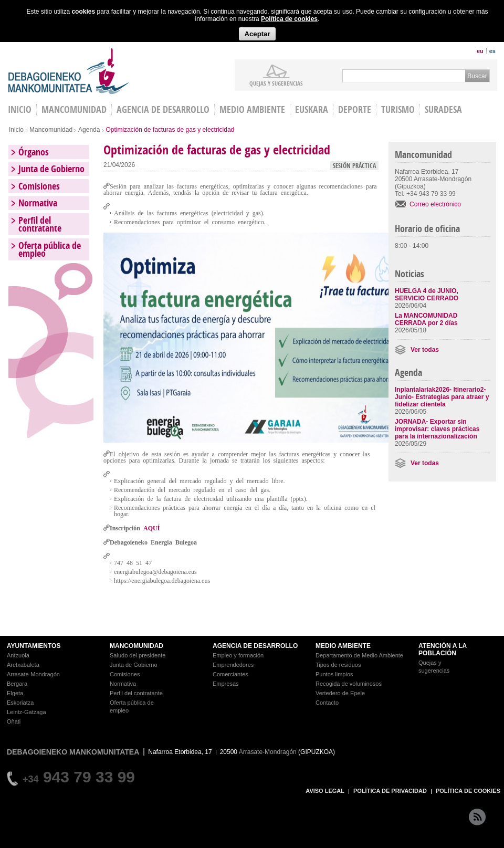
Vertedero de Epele (340, 693)
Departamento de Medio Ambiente (359, 655)
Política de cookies (289, 19)
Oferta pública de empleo (50, 249)
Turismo (398, 109)
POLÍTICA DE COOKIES (468, 791)
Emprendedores (233, 665)
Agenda (89, 130)
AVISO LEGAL (325, 791)
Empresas (226, 684)
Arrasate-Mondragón (33, 674)
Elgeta (15, 693)
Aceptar (257, 34)
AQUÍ (151, 528)
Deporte (355, 109)
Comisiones (39, 186)
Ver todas (425, 350)
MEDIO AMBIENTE (343, 646)
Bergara (17, 684)
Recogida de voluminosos (349, 684)
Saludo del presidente (138, 655)
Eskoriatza (20, 703)
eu (480, 51)
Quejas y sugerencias (276, 83)
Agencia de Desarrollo (163, 109)
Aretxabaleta (23, 665)
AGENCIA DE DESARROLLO (255, 646)
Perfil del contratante (40, 224)
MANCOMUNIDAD (136, 646)
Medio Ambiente (252, 109)
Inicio (16, 130)
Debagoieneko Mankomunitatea (69, 71)
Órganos (34, 152)
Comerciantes (230, 674)
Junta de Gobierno (51, 169)
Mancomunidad (74, 109)
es (492, 51)
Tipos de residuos (338, 665)
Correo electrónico (435, 204)
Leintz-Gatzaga (27, 712)
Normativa (38, 203)
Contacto (327, 703)
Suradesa (443, 109)
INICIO (20, 109)
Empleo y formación (238, 655)
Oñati (14, 721)
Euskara (312, 109)
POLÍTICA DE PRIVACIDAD (390, 791)
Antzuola (18, 655)
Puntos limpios (334, 674)
